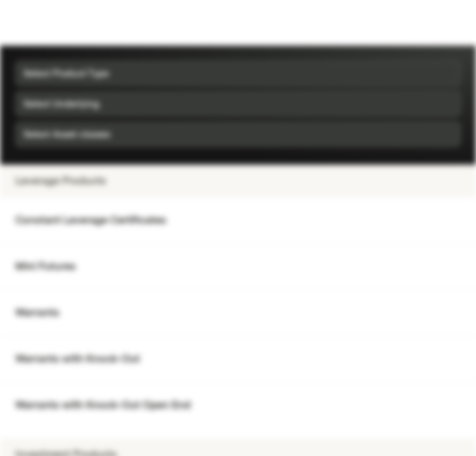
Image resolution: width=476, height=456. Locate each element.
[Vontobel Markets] (50, 23)
